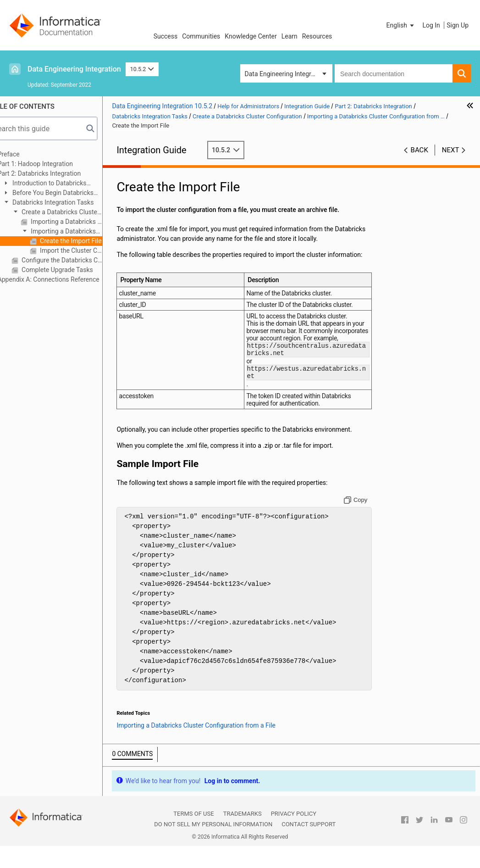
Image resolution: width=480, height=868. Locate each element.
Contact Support (309, 847)
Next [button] (451, 150)
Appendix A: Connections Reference (66, 279)
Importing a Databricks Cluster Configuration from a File (78, 232)
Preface (26, 154)
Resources (317, 36)
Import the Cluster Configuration (88, 250)
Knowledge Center (251, 36)
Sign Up (458, 25)
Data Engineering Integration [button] (285, 74)
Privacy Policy (294, 836)
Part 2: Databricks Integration (57, 173)
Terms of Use (193, 836)
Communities (201, 36)
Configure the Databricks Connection (79, 260)
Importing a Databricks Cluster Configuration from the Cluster (83, 222)
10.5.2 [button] (142, 69)
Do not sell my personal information (213, 847)
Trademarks (243, 836)
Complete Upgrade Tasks (74, 270)
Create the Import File (88, 241)
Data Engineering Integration (74, 69)
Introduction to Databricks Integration (62, 184)
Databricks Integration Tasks (70, 202)
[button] (401, 25)
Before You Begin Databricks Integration (65, 193)
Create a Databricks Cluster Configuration (73, 213)
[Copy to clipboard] (360, 523)
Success (166, 36)
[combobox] (394, 73)
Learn (290, 36)
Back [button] (419, 150)
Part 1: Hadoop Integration (53, 164)
